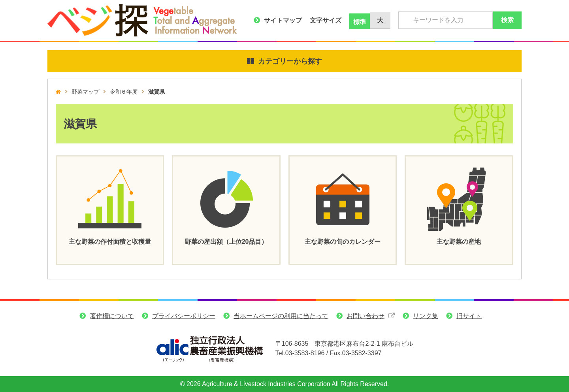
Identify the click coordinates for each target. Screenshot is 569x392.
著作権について (112, 316)
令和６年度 (124, 92)
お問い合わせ (366, 316)
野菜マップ (85, 92)
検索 (507, 20)
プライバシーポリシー (184, 316)
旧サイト (469, 316)
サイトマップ (283, 20)
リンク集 (426, 316)
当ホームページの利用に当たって (281, 316)
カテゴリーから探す (290, 61)
